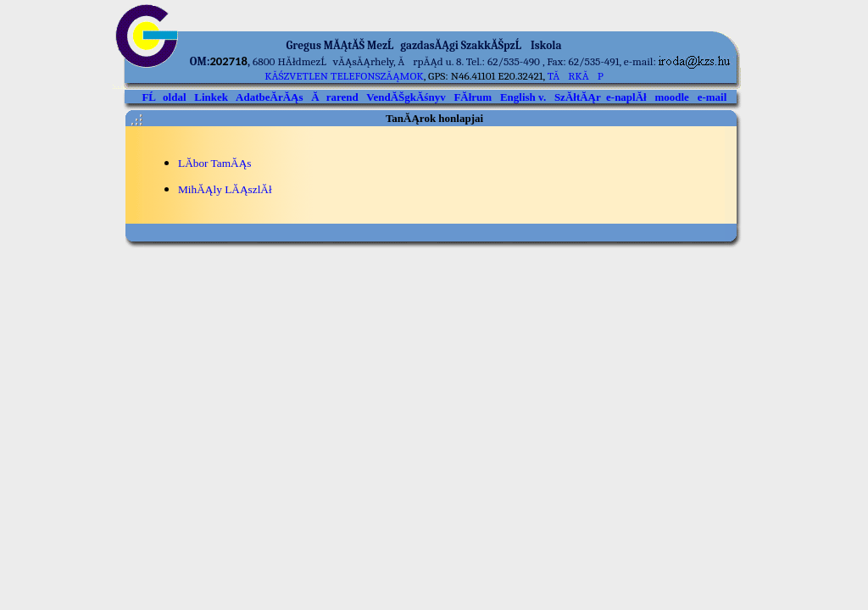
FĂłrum (473, 97)
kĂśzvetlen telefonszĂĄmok (344, 76)
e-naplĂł (626, 97)
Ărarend (334, 97)
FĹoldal (164, 97)
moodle (671, 97)
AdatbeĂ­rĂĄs (269, 97)
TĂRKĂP (576, 76)
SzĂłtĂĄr (578, 97)
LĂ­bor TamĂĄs (215, 163)
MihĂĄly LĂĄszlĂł (225, 189)
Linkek (211, 97)
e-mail (712, 97)
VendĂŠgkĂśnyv (406, 97)
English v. (523, 97)
